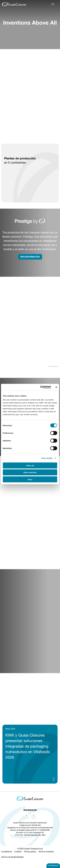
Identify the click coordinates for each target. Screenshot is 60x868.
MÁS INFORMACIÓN (30, 257)
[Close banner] (56, 387)
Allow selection (30, 472)
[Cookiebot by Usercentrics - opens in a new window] (40, 387)
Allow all (30, 465)
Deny (30, 479)
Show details (47, 458)
